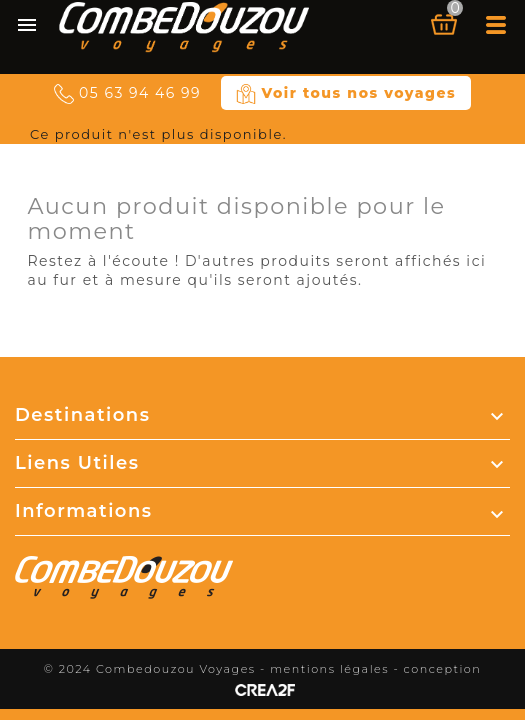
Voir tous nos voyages (346, 94)
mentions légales (329, 669)
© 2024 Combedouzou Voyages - (157, 669)
